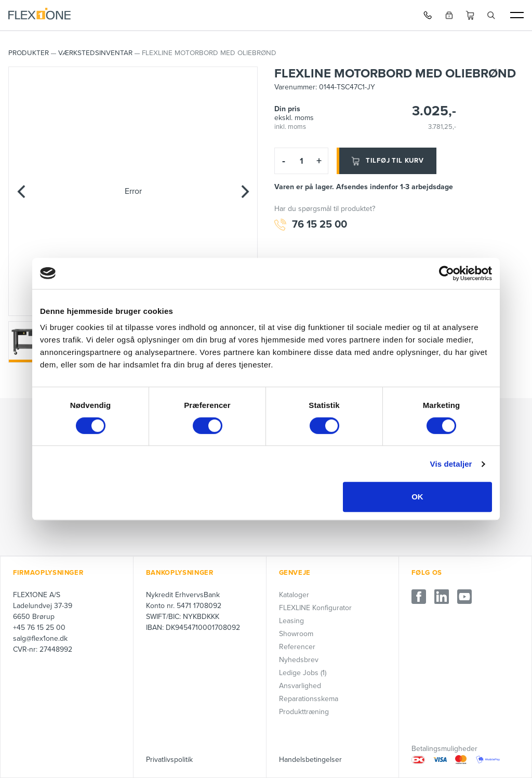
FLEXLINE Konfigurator (315, 608)
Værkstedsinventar (95, 53)
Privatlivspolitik (169, 760)
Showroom (296, 634)
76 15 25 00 (311, 225)
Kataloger (294, 595)
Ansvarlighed (300, 686)
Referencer (297, 647)
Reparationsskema (309, 699)
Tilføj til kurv (387, 161)
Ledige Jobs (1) (303, 673)
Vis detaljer (451, 464)
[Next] (245, 191)
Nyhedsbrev (299, 660)
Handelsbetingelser (310, 760)
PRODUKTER (29, 53)
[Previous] (21, 191)
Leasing (291, 621)
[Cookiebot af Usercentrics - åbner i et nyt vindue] (447, 273)
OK (417, 497)
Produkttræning (304, 712)
